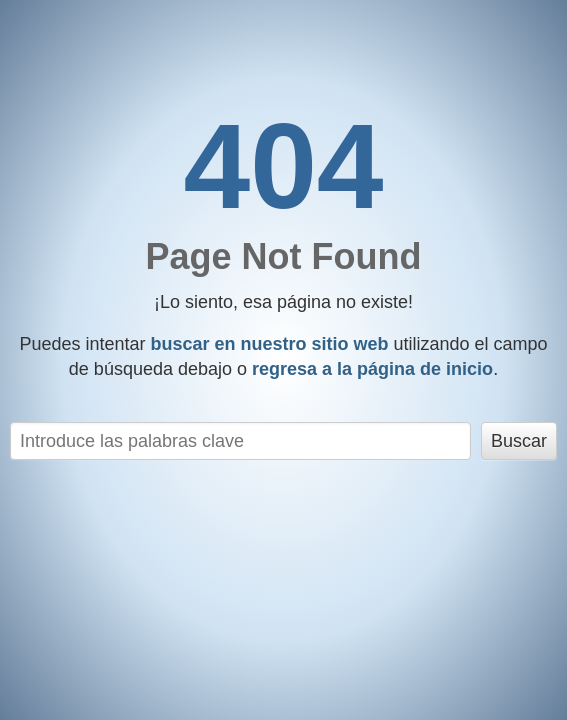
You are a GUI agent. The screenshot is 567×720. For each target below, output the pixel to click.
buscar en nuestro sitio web (269, 344)
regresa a (372, 369)
